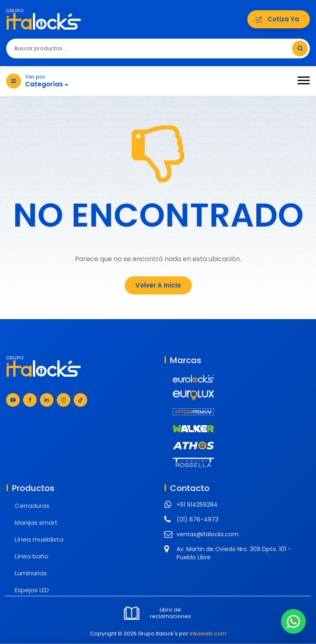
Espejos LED (32, 590)
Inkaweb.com (208, 634)
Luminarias (31, 573)
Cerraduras (32, 506)
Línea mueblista (39, 539)
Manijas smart (36, 522)
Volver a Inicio (158, 285)
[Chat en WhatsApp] (293, 621)
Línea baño (32, 556)
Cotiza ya (279, 19)
